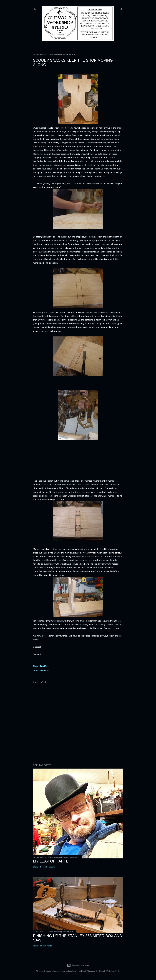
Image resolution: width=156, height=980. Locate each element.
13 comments (46, 946)
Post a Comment (47, 867)
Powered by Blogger (78, 965)
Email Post (45, 666)
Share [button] (35, 666)
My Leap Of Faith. (51, 861)
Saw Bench (44, 670)
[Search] (121, 9)
